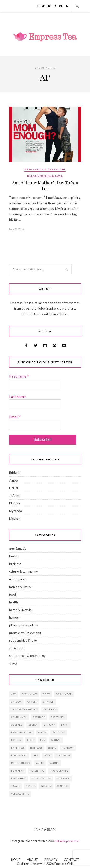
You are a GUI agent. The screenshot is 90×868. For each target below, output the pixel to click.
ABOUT (32, 860)
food (12, 594)
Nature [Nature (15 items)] (54, 763)
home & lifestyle (20, 610)
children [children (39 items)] (50, 709)
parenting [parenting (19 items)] (37, 771)
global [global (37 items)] (56, 740)
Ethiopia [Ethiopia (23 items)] (49, 725)
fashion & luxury (20, 587)
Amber (14, 480)
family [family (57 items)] (42, 732)
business (15, 564)
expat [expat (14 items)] (65, 725)
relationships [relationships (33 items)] (42, 778)
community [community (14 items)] (19, 717)
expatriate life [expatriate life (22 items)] (21, 732)
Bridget (14, 473)
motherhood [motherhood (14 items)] (20, 763)
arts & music (18, 549)
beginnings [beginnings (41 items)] (29, 694)
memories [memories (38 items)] (63, 755)
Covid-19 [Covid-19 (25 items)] (39, 717)
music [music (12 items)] (40, 763)
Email (15, 417)
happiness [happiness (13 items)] (18, 748)
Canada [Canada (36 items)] (16, 702)
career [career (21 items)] (32, 702)
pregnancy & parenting (45, 169)
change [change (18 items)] (48, 702)
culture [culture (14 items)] (17, 725)
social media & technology (27, 656)
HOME (16, 860)
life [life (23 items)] (35, 755)
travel (13, 663)
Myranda (15, 511)
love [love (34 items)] (47, 755)
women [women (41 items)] (46, 786)
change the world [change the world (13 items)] (24, 709)
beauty (14, 556)
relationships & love (45, 176)
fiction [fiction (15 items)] (16, 740)
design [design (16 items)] (33, 725)
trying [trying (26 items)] (31, 786)
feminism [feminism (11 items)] (59, 732)
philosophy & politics (24, 625)
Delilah (14, 488)
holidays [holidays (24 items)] (36, 748)
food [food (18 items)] (31, 740)
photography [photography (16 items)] (59, 771)
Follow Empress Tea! (67, 841)
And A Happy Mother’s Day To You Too (45, 185)
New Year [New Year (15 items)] (18, 771)
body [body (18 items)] (46, 694)
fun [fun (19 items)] (43, 740)
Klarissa (15, 503)
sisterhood (17, 648)
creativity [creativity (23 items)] (58, 717)
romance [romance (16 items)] (63, 778)
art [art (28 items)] (13, 694)
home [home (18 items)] (52, 748)
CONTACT (72, 860)
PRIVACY (51, 860)
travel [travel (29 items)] (16, 786)
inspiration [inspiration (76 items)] (19, 755)
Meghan (15, 519)
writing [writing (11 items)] (63, 786)
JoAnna (14, 496)
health (13, 602)
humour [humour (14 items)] (68, 748)
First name (19, 376)
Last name (17, 396)
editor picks (17, 579)
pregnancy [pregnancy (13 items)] (19, 778)
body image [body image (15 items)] (64, 694)
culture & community (24, 571)
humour (15, 617)
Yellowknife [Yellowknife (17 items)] (20, 794)
